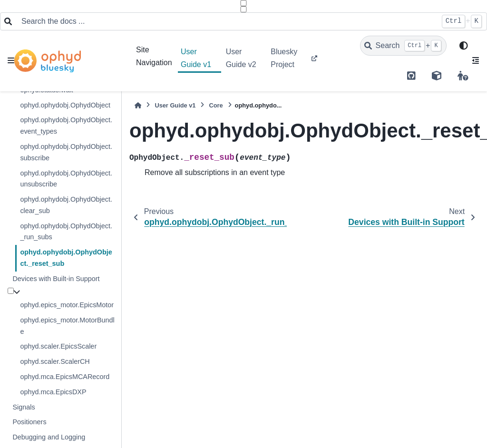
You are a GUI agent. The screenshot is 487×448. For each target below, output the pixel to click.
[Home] (138, 105)
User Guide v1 (196, 58)
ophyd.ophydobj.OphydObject (65, 105)
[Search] (403, 46)
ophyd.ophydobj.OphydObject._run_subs (66, 232)
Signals (24, 407)
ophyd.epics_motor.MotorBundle (67, 326)
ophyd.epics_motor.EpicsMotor (67, 305)
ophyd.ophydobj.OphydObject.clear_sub (66, 205)
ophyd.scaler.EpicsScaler (58, 346)
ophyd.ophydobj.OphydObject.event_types (66, 126)
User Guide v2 (241, 58)
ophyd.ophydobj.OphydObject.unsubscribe (66, 179)
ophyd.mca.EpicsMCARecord (65, 377)
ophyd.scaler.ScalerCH (55, 361)
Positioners (29, 422)
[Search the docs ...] (227, 21)
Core (216, 105)
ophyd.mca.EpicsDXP (53, 392)
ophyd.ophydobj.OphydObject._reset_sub (66, 258)
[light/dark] (464, 46)
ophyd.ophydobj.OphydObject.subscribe (66, 152)
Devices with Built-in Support (56, 279)
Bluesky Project (284, 58)
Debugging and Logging (49, 437)
